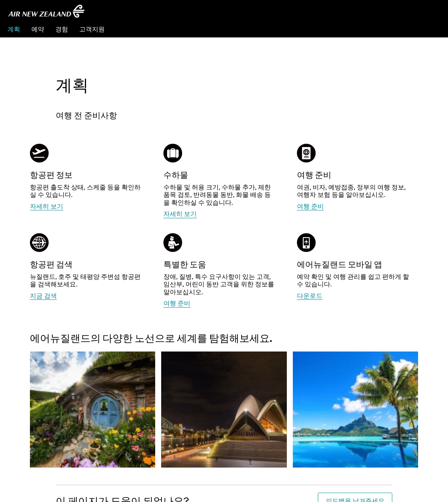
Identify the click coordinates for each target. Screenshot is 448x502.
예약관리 (401, 29)
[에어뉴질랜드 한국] (46, 11)
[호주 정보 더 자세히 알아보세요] (224, 393)
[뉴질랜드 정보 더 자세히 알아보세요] (93, 393)
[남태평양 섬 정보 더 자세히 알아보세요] (355, 393)
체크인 (431, 29)
